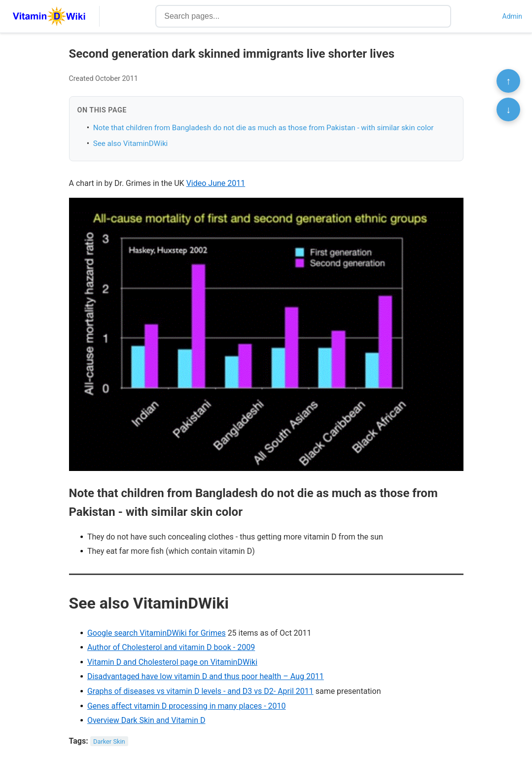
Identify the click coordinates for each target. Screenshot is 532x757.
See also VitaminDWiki (131, 144)
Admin (512, 16)
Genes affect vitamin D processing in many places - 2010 (187, 706)
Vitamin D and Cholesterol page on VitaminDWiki (172, 662)
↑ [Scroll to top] (508, 81)
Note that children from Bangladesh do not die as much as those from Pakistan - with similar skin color (264, 128)
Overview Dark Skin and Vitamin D (146, 720)
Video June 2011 (216, 183)
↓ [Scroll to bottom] (508, 109)
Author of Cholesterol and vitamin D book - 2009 (171, 647)
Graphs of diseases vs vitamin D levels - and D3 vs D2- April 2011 (200, 691)
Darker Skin (109, 741)
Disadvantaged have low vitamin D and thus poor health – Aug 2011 (206, 676)
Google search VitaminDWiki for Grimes (157, 633)
